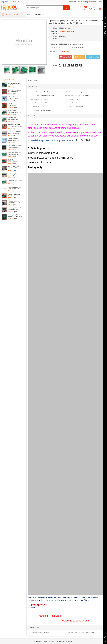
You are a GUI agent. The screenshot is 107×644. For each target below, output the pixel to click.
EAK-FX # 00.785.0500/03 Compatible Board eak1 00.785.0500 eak (14, 105)
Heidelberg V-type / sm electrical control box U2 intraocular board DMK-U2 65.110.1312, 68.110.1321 (15, 153)
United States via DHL (76, 44)
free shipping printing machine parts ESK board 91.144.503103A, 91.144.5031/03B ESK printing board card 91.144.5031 (15, 216)
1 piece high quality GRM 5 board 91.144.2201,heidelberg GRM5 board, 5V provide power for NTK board (15, 181)
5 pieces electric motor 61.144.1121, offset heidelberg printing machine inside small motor (14, 98)
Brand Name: (70, 92)
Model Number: (35, 99)
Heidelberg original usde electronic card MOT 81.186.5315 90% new (14, 209)
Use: (38, 96)
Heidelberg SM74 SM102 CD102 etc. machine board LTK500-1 (15, 146)
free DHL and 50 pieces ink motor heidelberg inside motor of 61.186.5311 (14, 167)
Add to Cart (65, 57)
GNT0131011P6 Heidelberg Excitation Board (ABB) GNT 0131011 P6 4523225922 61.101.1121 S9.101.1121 (15, 174)
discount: (37, 110)
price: (72, 107)
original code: (35, 103)
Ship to (10, 2)
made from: (36, 107)
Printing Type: (70, 96)
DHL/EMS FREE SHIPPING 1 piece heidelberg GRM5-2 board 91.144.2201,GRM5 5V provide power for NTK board (15, 119)
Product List (40, 15)
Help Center (102, 2)
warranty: (71, 103)
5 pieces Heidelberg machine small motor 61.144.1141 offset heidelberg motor (14, 139)
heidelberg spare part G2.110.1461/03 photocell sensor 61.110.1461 (15, 126)
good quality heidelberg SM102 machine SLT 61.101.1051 (14, 91)
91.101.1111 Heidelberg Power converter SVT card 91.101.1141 (14, 133)
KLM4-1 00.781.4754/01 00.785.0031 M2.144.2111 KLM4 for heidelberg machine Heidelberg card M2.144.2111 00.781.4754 (14, 84)
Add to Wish (93, 57)
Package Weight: (37, 633)
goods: (72, 99)
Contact (79, 57)
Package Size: (72, 633)
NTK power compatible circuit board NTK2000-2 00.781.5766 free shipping (15, 202)
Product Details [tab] (33, 80)
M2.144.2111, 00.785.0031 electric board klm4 (13, 160)
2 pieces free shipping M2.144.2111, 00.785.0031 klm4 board (14, 195)
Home (30, 15)
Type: (38, 92)
